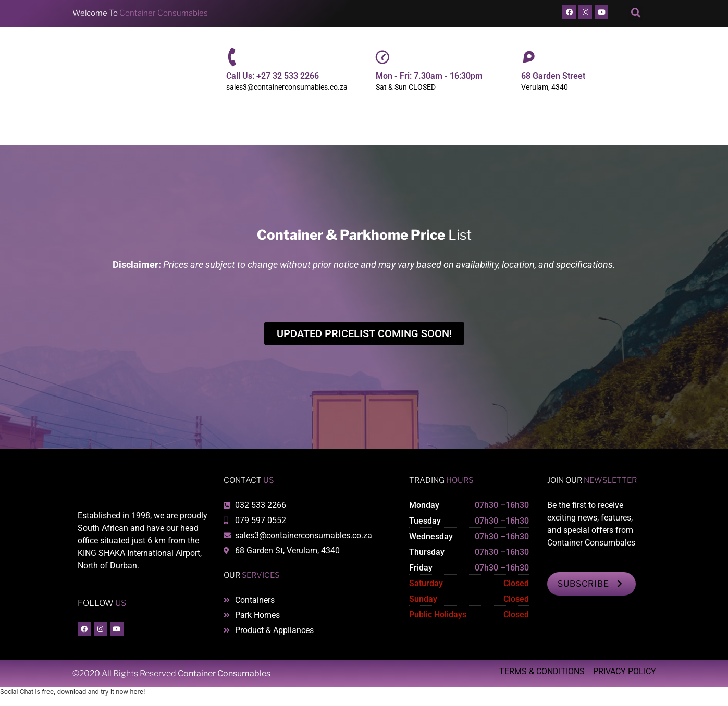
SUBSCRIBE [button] (591, 584)
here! (137, 692)
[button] (636, 13)
